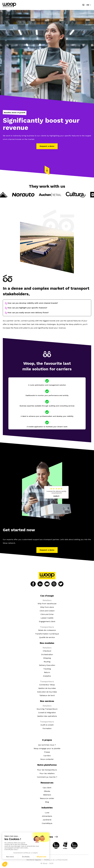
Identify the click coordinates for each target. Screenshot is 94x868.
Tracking (47, 669)
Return (47, 672)
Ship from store (47, 607)
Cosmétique (47, 823)
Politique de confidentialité (56, 860)
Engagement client (47, 621)
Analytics (47, 676)
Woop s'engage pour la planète (47, 748)
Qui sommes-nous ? (47, 745)
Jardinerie (47, 820)
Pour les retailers (47, 773)
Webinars (47, 795)
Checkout (47, 651)
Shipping (47, 658)
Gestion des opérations (47, 716)
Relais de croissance (47, 630)
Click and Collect (47, 611)
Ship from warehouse (47, 604)
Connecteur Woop (47, 685)
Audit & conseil (47, 725)
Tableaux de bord (47, 695)
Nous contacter (47, 759)
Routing (47, 662)
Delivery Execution (47, 665)
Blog (47, 802)
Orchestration (47, 654)
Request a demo (47, 146)
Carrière (47, 756)
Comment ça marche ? (47, 777)
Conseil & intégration (47, 713)
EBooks (47, 791)
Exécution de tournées (47, 692)
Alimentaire (47, 816)
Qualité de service (47, 637)
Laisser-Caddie (47, 618)
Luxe (47, 813)
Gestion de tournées (47, 688)
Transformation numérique (47, 634)
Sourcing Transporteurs (47, 709)
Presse (47, 752)
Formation (47, 728)
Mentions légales (34, 860)
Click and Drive (47, 614)
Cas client (47, 788)
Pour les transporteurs (47, 770)
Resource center (47, 798)
